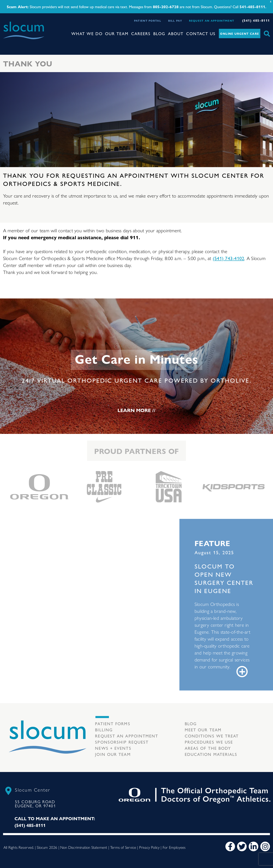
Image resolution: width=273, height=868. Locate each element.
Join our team (113, 754)
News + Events (113, 748)
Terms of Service (123, 847)
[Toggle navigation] (6, 43)
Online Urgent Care (239, 34)
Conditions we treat (212, 736)
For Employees (174, 847)
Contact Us (201, 33)
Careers (141, 33)
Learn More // (136, 410)
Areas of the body (208, 748)
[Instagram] (265, 846)
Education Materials (211, 754)
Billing (104, 730)
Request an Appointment (212, 21)
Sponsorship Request (122, 742)
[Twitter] (242, 846)
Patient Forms (113, 723)
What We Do (87, 33)
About (176, 33)
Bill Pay (175, 21)
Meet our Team (203, 730)
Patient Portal (148, 21)
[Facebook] (230, 846)
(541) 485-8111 (256, 20)
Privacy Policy (149, 847)
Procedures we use (209, 742)
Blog (159, 33)
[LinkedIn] (253, 846)
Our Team (117, 33)
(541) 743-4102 (228, 258)
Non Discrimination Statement (84, 847)
